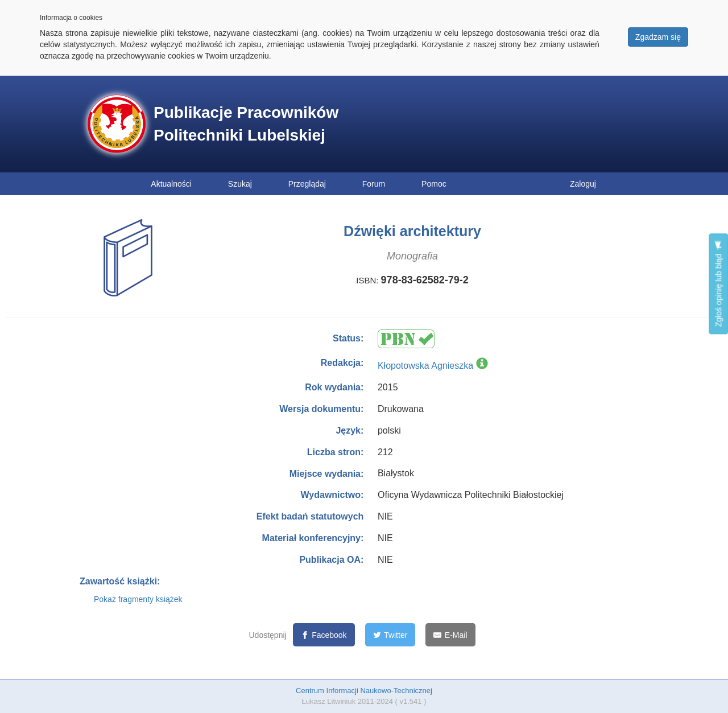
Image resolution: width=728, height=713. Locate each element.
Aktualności (171, 184)
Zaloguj (583, 184)
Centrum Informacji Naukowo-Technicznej (364, 691)
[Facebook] (324, 635)
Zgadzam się (658, 37)
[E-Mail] (450, 635)
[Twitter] (390, 635)
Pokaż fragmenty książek (138, 599)
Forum (374, 184)
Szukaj (240, 184)
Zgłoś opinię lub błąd (718, 284)
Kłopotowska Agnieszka (425, 366)
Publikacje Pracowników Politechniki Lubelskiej (246, 124)
